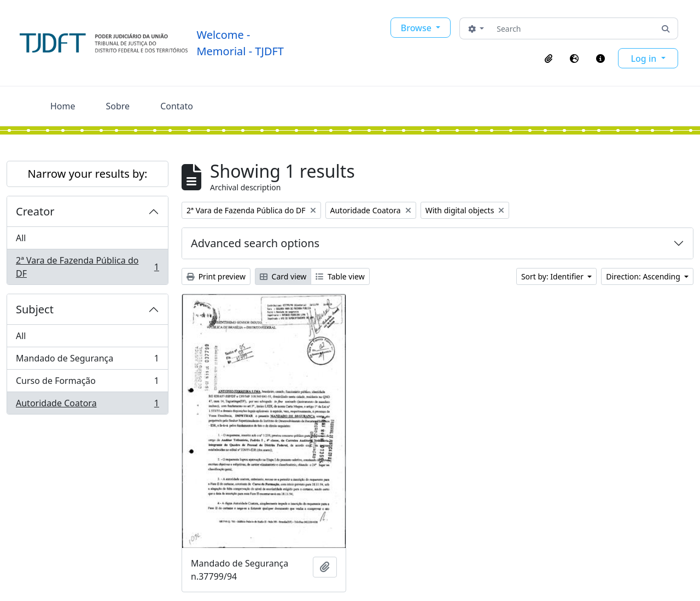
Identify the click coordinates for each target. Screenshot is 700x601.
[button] (549, 59)
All (21, 238)
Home (63, 106)
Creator (35, 211)
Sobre (118, 106)
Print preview (216, 276)
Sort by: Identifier (553, 276)
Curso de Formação (87, 383)
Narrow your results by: (88, 174)
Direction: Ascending (644, 276)
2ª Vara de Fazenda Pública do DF (87, 267)
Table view (340, 276)
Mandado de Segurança (87, 361)
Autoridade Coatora (87, 405)
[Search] (573, 28)
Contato (177, 106)
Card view (283, 276)
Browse (417, 28)
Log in (645, 59)
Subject (35, 309)
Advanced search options (255, 243)
